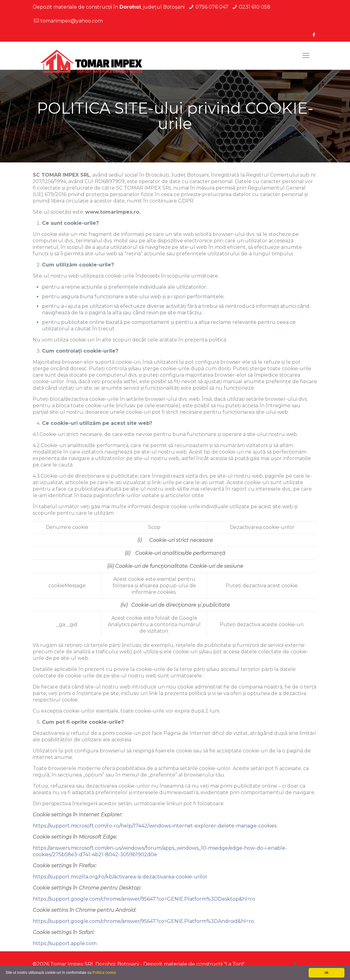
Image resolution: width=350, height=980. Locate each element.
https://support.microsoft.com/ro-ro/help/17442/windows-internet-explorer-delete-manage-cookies (155, 826)
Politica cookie (104, 973)
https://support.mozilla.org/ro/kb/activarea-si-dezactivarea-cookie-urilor (120, 877)
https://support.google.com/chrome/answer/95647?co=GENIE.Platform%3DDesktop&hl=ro (144, 899)
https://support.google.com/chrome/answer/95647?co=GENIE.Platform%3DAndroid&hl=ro (143, 921)
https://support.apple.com (65, 943)
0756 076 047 (212, 7)
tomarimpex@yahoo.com (72, 21)
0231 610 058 (255, 7)
